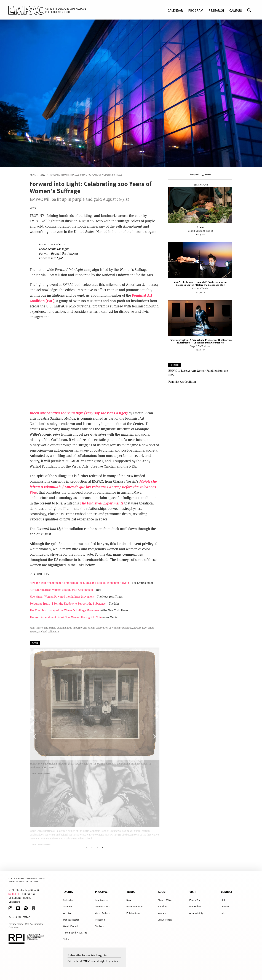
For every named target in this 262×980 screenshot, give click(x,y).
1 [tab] (87, 847)
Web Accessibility (34, 924)
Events (68, 892)
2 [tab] (92, 847)
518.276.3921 (29, 894)
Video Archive (102, 913)
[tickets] (10, 894)
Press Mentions (135, 906)
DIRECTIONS (15, 898)
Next (154, 733)
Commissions (102, 906)
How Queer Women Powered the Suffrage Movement (62, 597)
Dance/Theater (71, 920)
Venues (162, 913)
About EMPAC (165, 900)
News (33, 175)
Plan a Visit (195, 900)
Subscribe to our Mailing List (88, 955)
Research (100, 920)
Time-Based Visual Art (75, 933)
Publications (133, 913)
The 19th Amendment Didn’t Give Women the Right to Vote (66, 617)
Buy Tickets (195, 906)
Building (162, 906)
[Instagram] (10, 908)
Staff (223, 900)
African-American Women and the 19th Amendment (61, 590)
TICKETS (16, 894)
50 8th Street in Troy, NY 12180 (24, 890)
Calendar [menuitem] (175, 10)
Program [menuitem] (196, 10)
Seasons (68, 906)
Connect (227, 892)
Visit (193, 892)
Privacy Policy (16, 924)
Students (100, 926)
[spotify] (26, 908)
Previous (35, 733)
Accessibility (196, 913)
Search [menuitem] (251, 10)
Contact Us (14, 902)
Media (131, 892)
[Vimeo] (18, 908)
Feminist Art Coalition (182, 382)
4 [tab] (103, 847)
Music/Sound (71, 926)
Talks (66, 939)
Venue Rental (165, 920)
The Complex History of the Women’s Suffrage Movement (65, 610)
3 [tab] (97, 847)
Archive (67, 913)
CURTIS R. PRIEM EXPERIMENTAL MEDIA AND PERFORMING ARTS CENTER (27, 880)
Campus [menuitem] (236, 10)
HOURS (27, 898)
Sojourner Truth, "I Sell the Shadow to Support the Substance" (68, 603)
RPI (19, 917)
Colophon (14, 927)
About (162, 892)
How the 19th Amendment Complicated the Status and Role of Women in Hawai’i (79, 583)
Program (101, 892)
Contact (225, 906)
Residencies (101, 900)
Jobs (223, 913)
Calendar (68, 900)
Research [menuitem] (216, 10)
